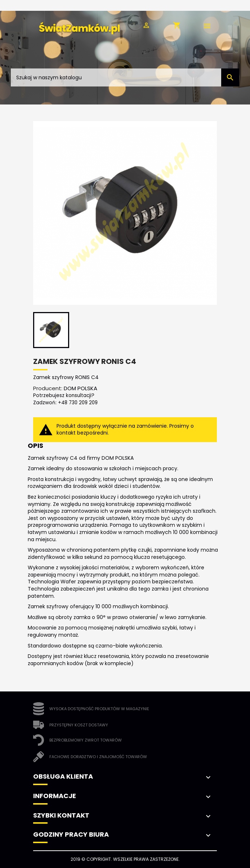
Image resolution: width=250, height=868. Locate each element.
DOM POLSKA (81, 388)
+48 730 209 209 (78, 403)
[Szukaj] (125, 77)
